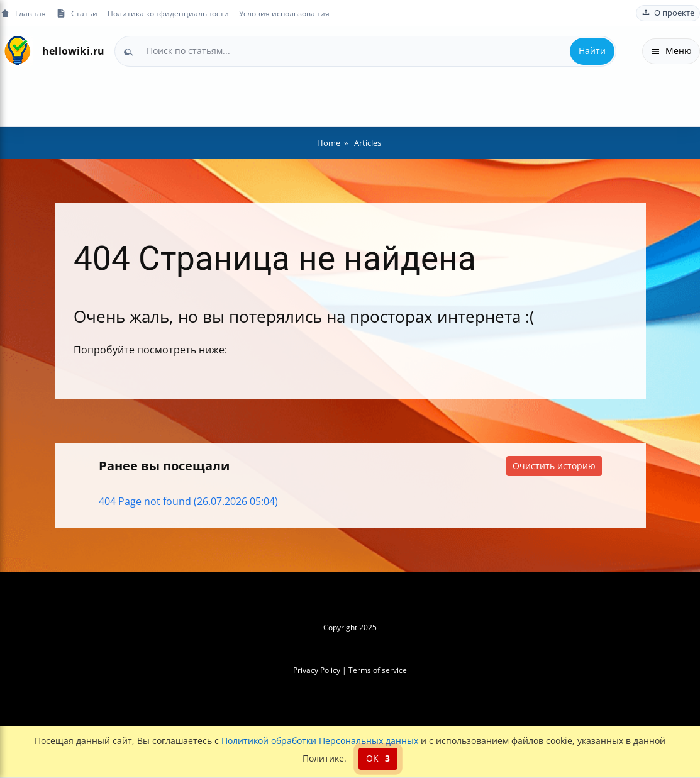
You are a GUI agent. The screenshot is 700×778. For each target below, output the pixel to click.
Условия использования (284, 13)
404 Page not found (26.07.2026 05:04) (188, 501)
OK (378, 758)
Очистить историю (554, 466)
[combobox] (365, 51)
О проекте (668, 13)
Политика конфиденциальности (168, 13)
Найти (592, 51)
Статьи (77, 14)
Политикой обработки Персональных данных (320, 741)
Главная (23, 14)
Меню (671, 51)
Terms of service (378, 670)
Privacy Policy (317, 670)
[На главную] (17, 51)
